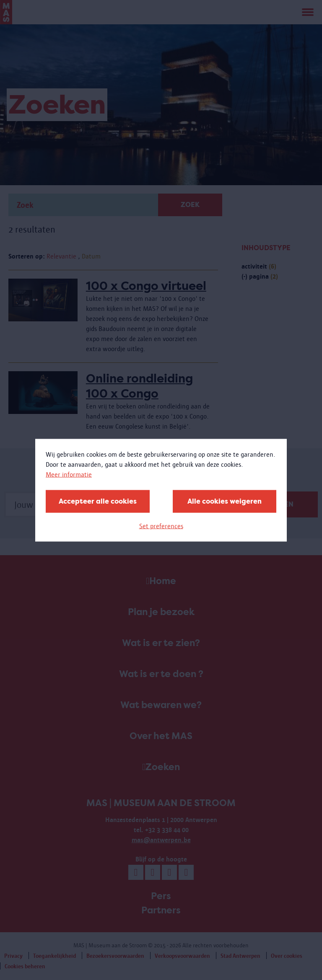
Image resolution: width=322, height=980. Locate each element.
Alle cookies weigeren (225, 501)
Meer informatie (69, 474)
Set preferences (161, 526)
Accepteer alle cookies (98, 501)
